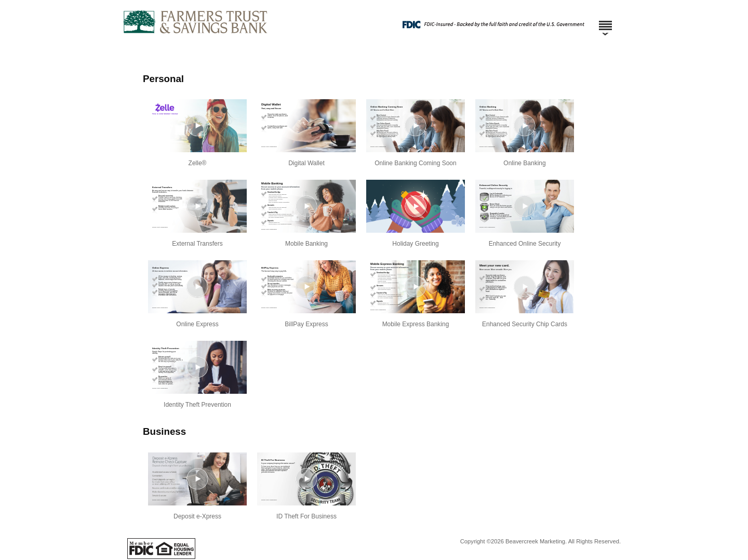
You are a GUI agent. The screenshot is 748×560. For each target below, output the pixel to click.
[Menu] (605, 21)
